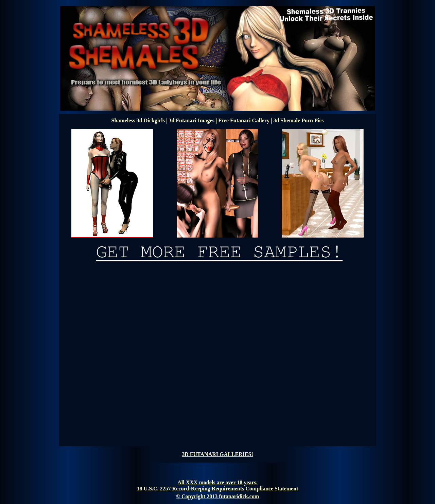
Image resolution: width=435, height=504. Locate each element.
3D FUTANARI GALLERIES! (217, 454)
